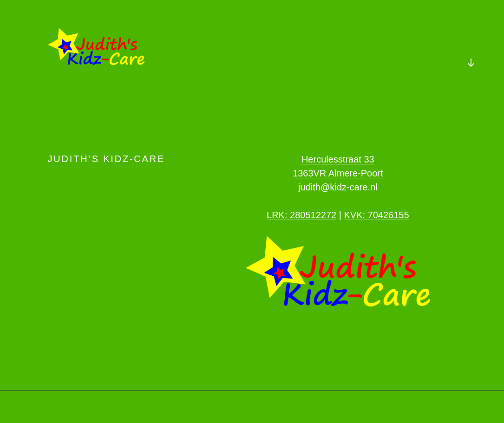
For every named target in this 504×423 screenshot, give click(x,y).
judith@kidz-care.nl (338, 187)
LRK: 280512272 (301, 215)
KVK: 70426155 (376, 215)
